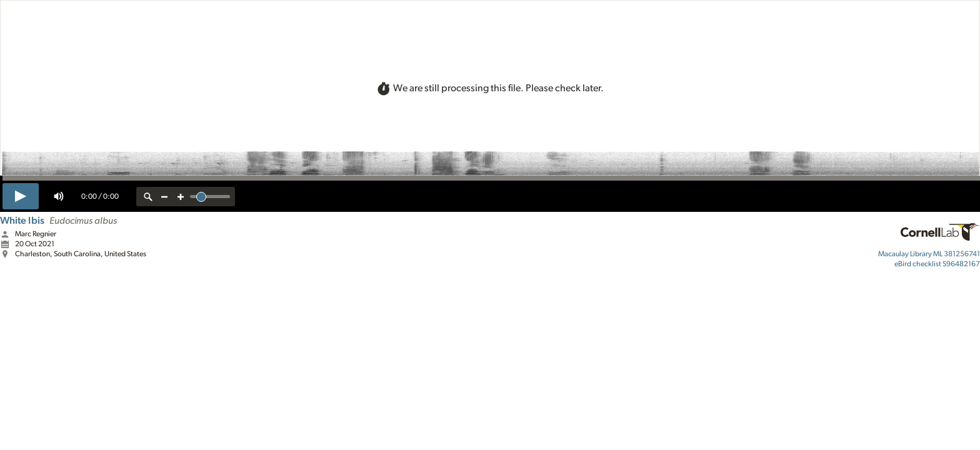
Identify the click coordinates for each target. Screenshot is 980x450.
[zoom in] (181, 197)
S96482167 (937, 264)
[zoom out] (164, 197)
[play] (21, 196)
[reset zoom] (148, 197)
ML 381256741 (929, 254)
